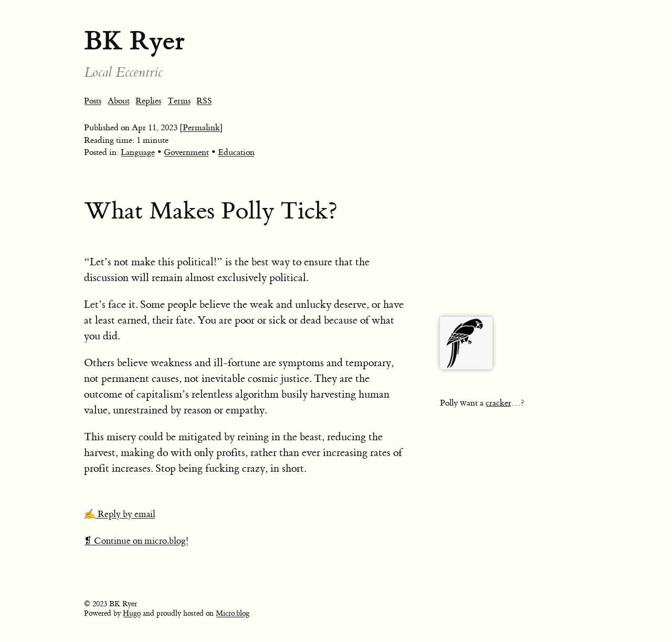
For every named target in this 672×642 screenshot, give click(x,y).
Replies (148, 101)
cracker (498, 403)
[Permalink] (201, 128)
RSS (204, 101)
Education (236, 152)
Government (186, 152)
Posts (93, 101)
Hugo (132, 614)
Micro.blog (233, 614)
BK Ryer (134, 41)
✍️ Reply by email (120, 514)
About (119, 101)
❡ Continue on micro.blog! (136, 541)
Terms (179, 101)
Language (138, 152)
